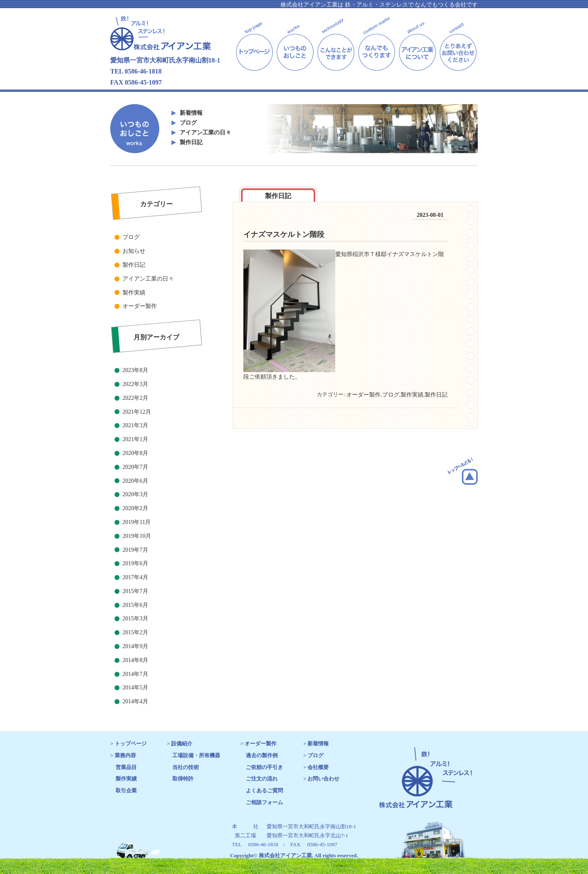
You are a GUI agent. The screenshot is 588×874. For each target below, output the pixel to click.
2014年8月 (135, 660)
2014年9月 (135, 646)
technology (336, 43)
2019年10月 (137, 536)
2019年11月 (137, 522)
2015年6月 (135, 605)
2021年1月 (135, 439)
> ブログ (314, 755)
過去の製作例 (262, 755)
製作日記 (191, 142)
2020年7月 (135, 467)
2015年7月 (135, 591)
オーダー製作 (140, 306)
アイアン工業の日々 (205, 133)
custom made (377, 43)
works (295, 43)
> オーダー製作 (259, 744)
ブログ (188, 123)
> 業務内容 (123, 755)
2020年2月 (135, 508)
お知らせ (134, 251)
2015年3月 (135, 619)
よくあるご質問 (264, 790)
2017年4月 (135, 577)
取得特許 (183, 779)
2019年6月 (135, 563)
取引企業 (126, 790)
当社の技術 (186, 767)
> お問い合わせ (322, 779)
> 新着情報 (316, 744)
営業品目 (126, 767)
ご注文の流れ (262, 779)
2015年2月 (135, 632)
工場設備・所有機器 (196, 755)
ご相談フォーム (264, 802)
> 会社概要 (316, 767)
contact (458, 43)
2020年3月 (135, 494)
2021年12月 (137, 412)
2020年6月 (135, 481)
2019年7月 (135, 550)
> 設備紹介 (180, 744)
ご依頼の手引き (264, 767)
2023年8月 (135, 370)
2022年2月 (135, 398)
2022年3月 (135, 384)
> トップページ (128, 744)
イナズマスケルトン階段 (284, 234)
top (254, 43)
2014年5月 (135, 688)
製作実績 (134, 293)
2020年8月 (135, 453)
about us (418, 43)
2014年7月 (135, 674)
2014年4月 (135, 701)
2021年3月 (135, 425)
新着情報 (191, 113)
